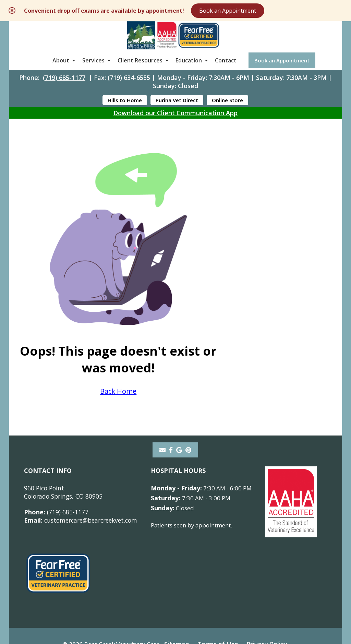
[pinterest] (188, 393)
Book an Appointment (273, 11)
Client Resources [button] (140, 70)
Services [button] (93, 70)
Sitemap (179, 587)
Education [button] (189, 70)
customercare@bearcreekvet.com (84, 464)
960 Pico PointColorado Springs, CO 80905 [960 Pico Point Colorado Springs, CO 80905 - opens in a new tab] (65, 436)
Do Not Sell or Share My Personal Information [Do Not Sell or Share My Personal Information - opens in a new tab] (175, 602)
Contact (226, 70)
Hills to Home (125, 112)
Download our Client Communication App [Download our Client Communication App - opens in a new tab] (175, 125)
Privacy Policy (272, 587)
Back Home (259, 292)
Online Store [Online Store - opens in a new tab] (227, 112)
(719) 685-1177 (64, 90)
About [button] (61, 70)
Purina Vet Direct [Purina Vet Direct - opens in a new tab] (177, 112)
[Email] (162, 393)
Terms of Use (222, 587)
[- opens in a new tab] (171, 393)
